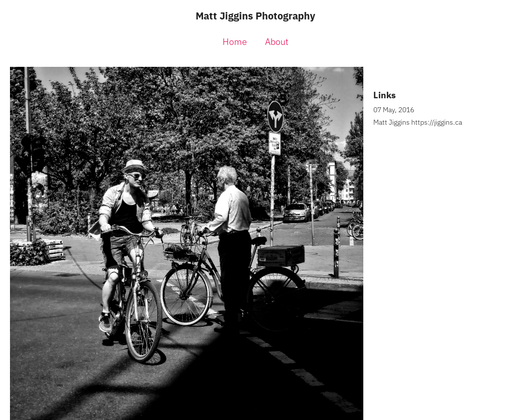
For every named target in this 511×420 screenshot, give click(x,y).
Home (235, 42)
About (277, 42)
